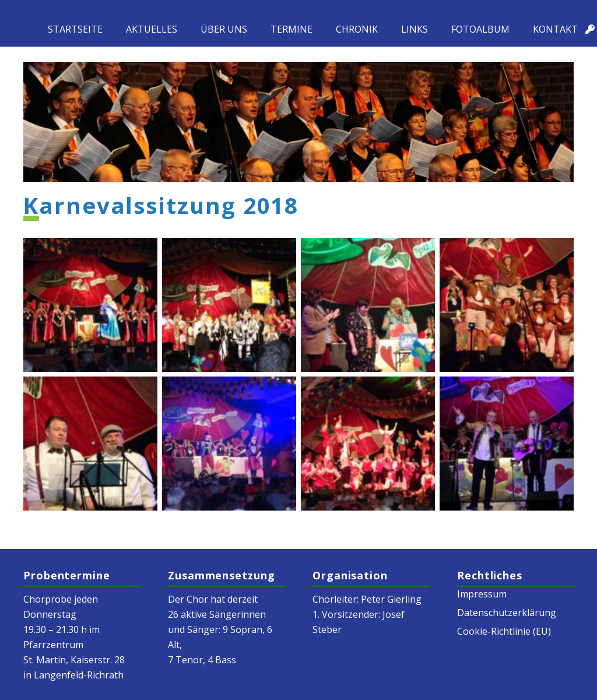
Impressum (482, 594)
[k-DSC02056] (507, 444)
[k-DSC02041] (229, 444)
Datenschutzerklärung (507, 613)
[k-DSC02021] (90, 305)
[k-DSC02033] (507, 305)
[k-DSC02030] (368, 305)
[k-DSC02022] (229, 305)
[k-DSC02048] (368, 444)
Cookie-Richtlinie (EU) (504, 631)
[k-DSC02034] (90, 444)
